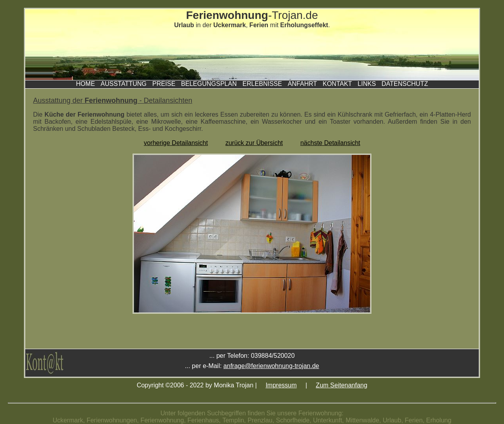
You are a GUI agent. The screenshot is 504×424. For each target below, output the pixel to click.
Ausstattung (124, 84)
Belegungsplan (209, 84)
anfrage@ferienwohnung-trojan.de (271, 366)
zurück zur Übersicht (254, 143)
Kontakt (337, 84)
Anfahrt (302, 84)
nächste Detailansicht (330, 143)
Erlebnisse (262, 84)
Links (367, 84)
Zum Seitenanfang (342, 385)
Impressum (281, 385)
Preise (164, 84)
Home (85, 84)
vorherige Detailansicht (176, 143)
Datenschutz (405, 84)
